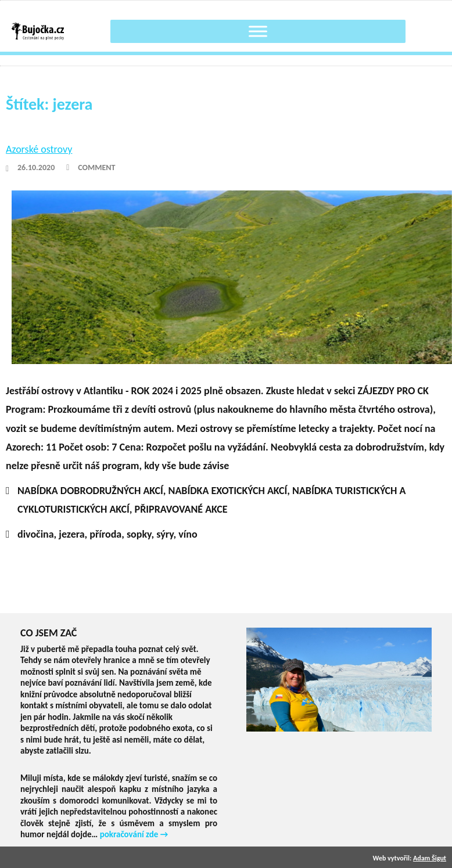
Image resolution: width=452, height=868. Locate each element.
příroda (105, 534)
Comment (96, 168)
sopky (139, 534)
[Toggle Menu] (258, 31)
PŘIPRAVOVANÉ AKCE (181, 509)
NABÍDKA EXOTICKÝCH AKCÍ (228, 491)
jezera (71, 534)
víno (188, 534)
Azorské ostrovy (39, 149)
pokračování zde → (134, 834)
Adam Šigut (430, 858)
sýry (165, 534)
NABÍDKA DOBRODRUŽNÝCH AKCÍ (90, 491)
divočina (36, 534)
